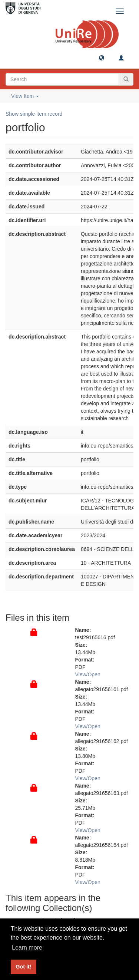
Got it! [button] (23, 967)
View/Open (88, 674)
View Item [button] (25, 96)
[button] (102, 57)
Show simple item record (34, 114)
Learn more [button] (27, 948)
